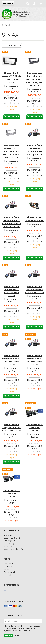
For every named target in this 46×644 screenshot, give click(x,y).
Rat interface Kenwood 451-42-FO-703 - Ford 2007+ (11, 360)
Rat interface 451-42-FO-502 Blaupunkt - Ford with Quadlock (11, 222)
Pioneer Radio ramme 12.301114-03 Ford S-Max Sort (11, 78)
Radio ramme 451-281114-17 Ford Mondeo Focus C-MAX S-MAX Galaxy (12, 151)
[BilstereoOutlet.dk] (16, 14)
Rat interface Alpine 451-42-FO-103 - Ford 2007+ (11, 291)
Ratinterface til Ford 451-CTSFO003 (34, 428)
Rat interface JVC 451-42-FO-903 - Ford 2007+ (35, 289)
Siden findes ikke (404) (13, 549)
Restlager (8, 535)
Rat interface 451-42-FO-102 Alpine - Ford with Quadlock (35, 150)
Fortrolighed (9, 541)
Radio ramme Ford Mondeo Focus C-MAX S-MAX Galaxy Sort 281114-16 (34, 79)
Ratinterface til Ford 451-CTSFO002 (11, 494)
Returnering (9, 544)
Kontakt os (9, 546)
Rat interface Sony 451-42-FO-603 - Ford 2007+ (12, 428)
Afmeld (18, 635)
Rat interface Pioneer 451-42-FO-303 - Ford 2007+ (35, 360)
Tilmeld (8, 635)
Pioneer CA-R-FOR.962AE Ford (34, 219)
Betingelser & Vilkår (12, 538)
